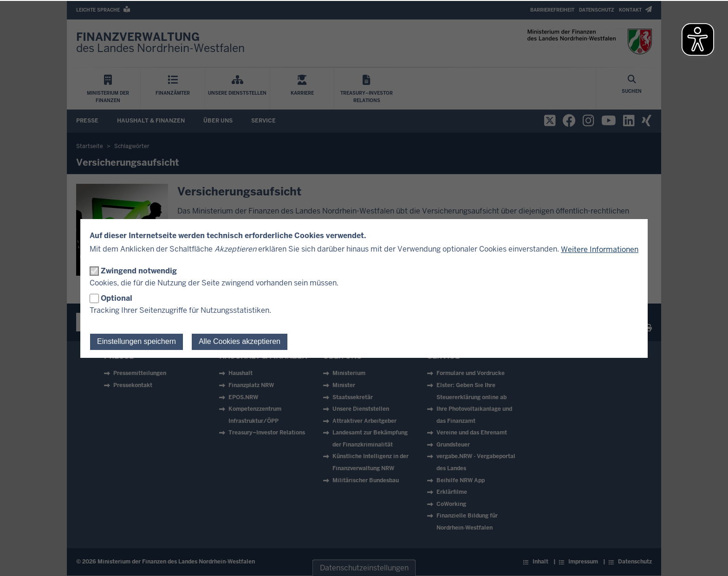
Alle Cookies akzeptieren (240, 341)
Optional (117, 298)
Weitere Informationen (600, 249)
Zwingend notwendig (139, 271)
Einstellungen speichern (136, 341)
